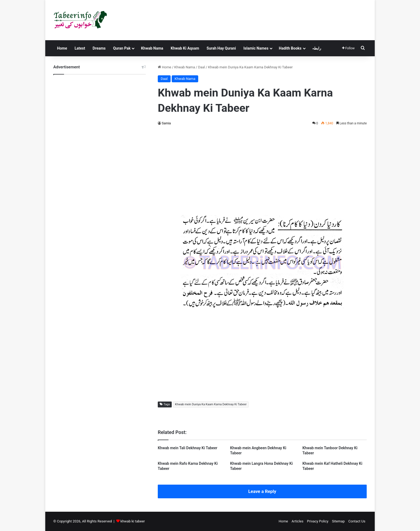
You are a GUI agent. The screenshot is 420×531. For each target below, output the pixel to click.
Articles (297, 521)
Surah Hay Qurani (221, 48)
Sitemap (338, 521)
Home (62, 48)
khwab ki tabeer (133, 521)
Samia (166, 123)
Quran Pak (122, 48)
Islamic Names (256, 48)
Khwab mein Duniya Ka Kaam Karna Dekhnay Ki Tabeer (211, 404)
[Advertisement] (262, 169)
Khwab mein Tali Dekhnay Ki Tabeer (187, 448)
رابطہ (317, 48)
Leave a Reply (262, 491)
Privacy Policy (318, 521)
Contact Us (357, 521)
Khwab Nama (152, 48)
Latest (80, 48)
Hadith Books (290, 48)
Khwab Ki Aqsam (185, 48)
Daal (201, 67)
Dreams (99, 48)
